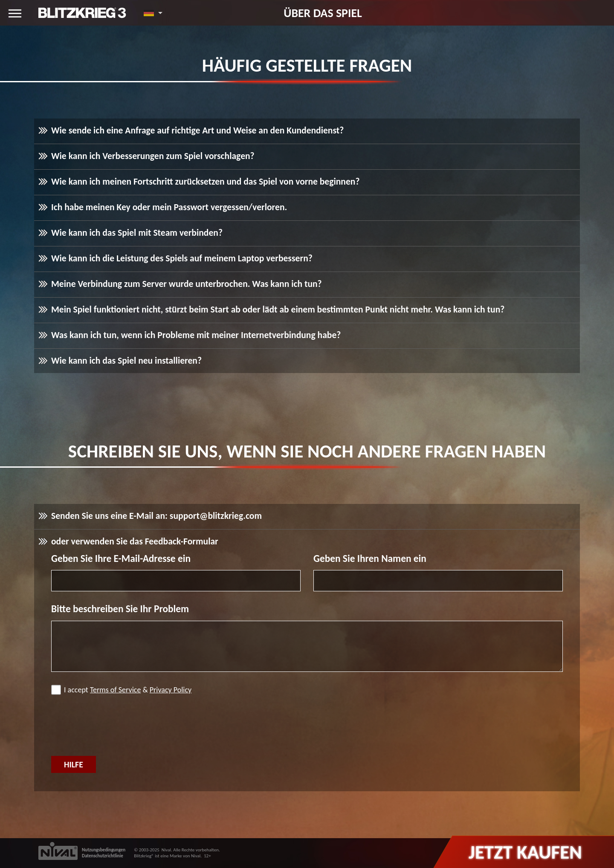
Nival (166, 850)
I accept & (121, 690)
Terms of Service (115, 690)
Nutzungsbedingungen (104, 850)
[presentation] (116, 726)
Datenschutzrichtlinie (103, 856)
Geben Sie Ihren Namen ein (370, 559)
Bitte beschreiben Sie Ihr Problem (120, 609)
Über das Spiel (323, 13)
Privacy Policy (171, 690)
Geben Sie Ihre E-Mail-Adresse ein (121, 559)
